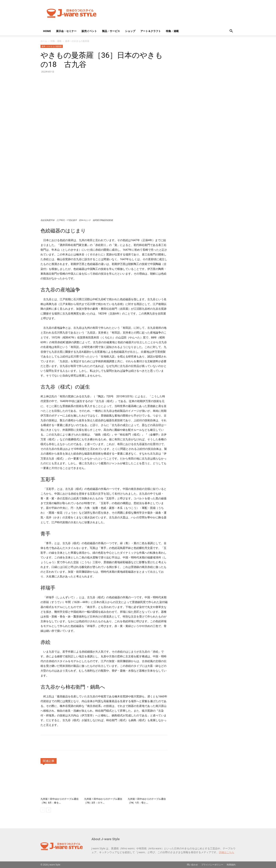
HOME (47, 31)
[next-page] (49, 810)
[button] (231, 31)
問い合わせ (192, 865)
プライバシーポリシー (212, 865)
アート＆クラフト (151, 31)
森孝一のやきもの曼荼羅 (52, 46)
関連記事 (49, 761)
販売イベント (89, 31)
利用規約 (231, 865)
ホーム (44, 41)
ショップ (130, 31)
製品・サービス (111, 31)
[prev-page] (43, 810)
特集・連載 (172, 31)
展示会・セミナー (66, 31)
